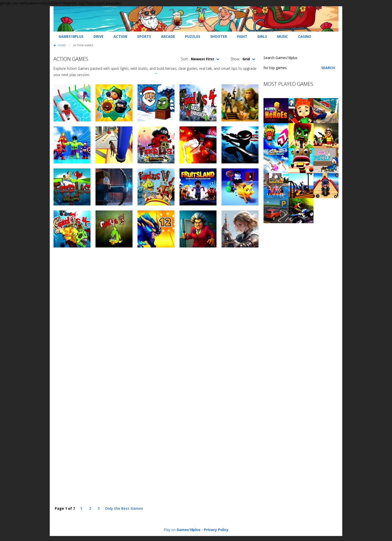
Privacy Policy (216, 530)
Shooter (219, 36)
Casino (305, 36)
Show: (235, 59)
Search (328, 68)
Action (120, 36)
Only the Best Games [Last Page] (124, 508)
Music (282, 36)
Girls (262, 36)
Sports (144, 36)
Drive (98, 36)
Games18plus (71, 36)
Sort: (185, 59)
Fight (242, 36)
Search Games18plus (280, 58)
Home (62, 45)
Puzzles (193, 36)
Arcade (168, 36)
